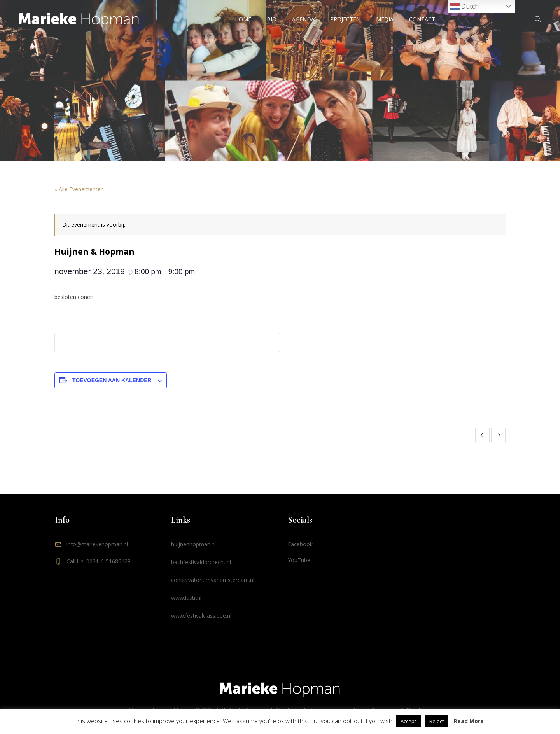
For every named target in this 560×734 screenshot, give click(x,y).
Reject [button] (437, 721)
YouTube (299, 560)
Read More (469, 721)
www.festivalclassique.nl (201, 616)
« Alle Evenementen (79, 189)
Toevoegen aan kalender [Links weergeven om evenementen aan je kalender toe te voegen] (112, 380)
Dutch (465, 7)
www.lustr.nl (186, 598)
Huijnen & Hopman (498, 435)
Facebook (300, 544)
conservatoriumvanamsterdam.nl (213, 580)
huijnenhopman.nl (193, 544)
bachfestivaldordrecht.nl (201, 562)
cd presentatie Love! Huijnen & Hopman (482, 435)
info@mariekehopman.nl (97, 544)
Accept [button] (408, 721)
